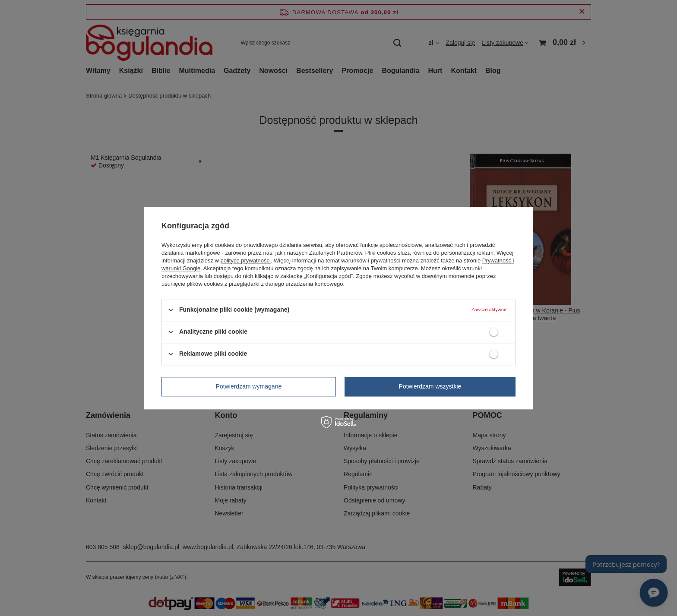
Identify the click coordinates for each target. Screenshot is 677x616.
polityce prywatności (246, 261)
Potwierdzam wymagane (249, 386)
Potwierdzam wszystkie (430, 386)
